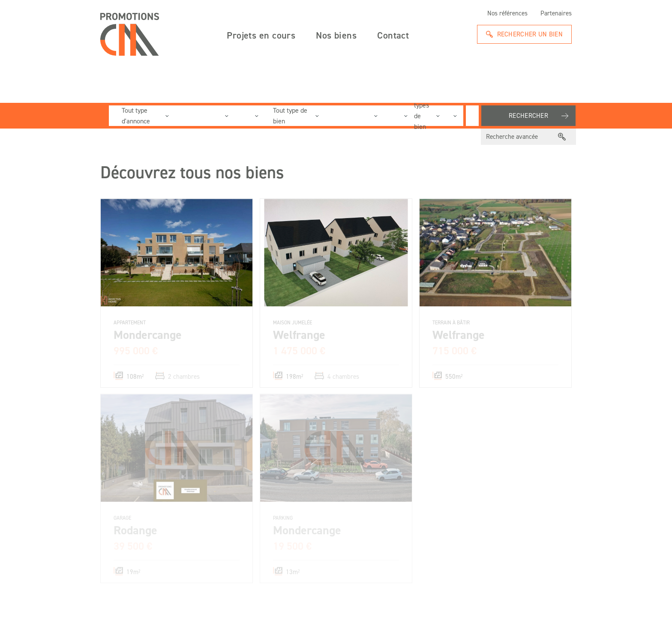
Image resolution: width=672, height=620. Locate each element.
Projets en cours (261, 35)
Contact (393, 35)
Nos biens (336, 35)
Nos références (507, 13)
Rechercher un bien (530, 34)
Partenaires (556, 13)
